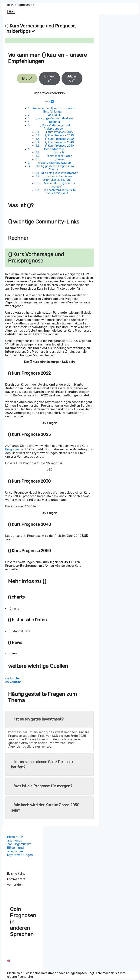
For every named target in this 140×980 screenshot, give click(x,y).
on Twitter (13, 678)
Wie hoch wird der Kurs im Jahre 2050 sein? (60, 192)
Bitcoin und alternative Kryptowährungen (20, 851)
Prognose (12, 449)
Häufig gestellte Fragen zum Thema (55, 168)
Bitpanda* (72, 78)
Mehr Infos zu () (55, 149)
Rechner (55, 122)
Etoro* (27, 78)
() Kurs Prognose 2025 (60, 135)
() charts (59, 152)
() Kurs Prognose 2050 (60, 146)
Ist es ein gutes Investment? (59, 173)
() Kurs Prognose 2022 (59, 132)
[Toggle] (52, 101)
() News (60, 159)
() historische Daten (60, 156)
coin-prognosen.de (21, 5)
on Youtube (13, 682)
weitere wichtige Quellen (55, 163)
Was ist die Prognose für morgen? (60, 185)
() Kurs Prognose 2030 (60, 139)
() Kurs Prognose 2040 (60, 142)
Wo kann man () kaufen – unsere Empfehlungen (54, 110)
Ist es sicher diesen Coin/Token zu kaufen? (57, 178)
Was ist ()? (55, 115)
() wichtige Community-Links (55, 118)
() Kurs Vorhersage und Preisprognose (55, 127)
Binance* (50, 78)
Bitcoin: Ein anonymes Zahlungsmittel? (19, 841)
